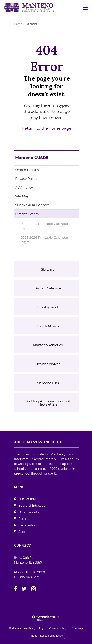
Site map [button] (77, 628)
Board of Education (33, 506)
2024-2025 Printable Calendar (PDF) (44, 226)
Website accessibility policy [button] (26, 628)
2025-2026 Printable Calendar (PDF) (44, 241)
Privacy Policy (26, 179)
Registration (28, 525)
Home (18, 24)
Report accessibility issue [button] (47, 636)
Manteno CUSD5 (32, 158)
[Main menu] (86, 8)
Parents (24, 519)
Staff (22, 532)
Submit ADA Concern (32, 205)
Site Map (22, 196)
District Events (27, 214)
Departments (29, 512)
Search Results (27, 170)
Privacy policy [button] (57, 628)
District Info (27, 499)
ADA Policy (24, 187)
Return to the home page (47, 128)
